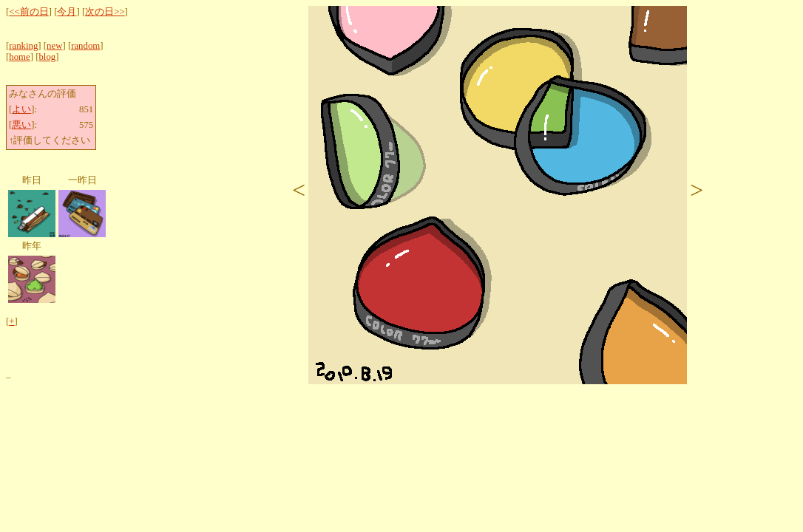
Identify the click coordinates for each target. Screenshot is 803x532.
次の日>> (105, 12)
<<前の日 (28, 12)
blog (47, 57)
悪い (21, 125)
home (19, 57)
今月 (67, 12)
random (85, 46)
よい (21, 109)
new (54, 46)
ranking (23, 46)
